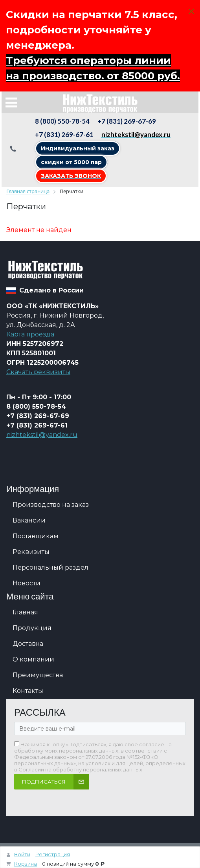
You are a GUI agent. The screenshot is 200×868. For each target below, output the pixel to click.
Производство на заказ (51, 505)
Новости (27, 583)
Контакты (28, 691)
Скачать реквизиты (38, 372)
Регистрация (53, 854)
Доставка (28, 644)
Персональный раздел (50, 567)
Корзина (26, 864)
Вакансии (29, 520)
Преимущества (38, 675)
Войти (22, 854)
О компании (33, 659)
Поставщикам (36, 536)
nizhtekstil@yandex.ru (42, 435)
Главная (25, 612)
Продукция (32, 628)
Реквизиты (31, 552)
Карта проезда (30, 334)
